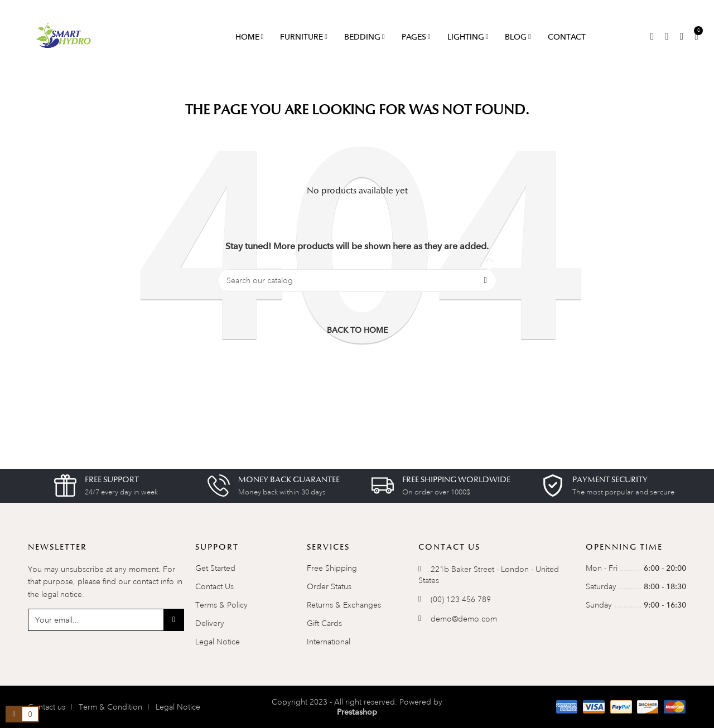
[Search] (357, 280)
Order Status (329, 586)
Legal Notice (218, 642)
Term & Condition (110, 707)
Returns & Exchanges (344, 605)
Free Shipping (332, 568)
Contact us (47, 707)
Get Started (215, 568)
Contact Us (214, 586)
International (329, 642)
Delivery (210, 623)
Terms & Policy (221, 605)
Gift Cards (324, 623)
